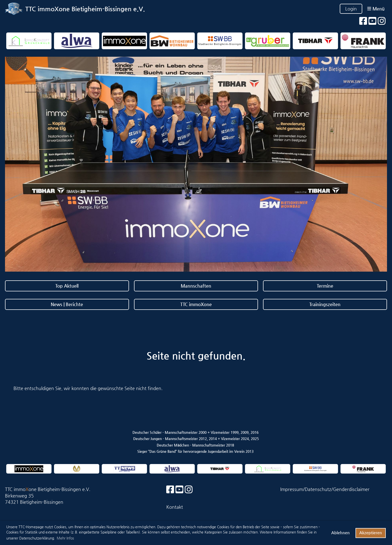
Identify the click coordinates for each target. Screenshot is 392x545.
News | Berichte (67, 304)
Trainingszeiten (325, 304)
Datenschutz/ (319, 489)
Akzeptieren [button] (371, 533)
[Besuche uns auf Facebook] (363, 21)
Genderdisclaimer (351, 489)
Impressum (292, 489)
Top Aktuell (67, 286)
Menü (376, 9)
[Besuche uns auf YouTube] (372, 21)
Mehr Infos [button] (65, 538)
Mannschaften (196, 286)
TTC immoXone (196, 304)
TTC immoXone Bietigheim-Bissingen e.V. (85, 9)
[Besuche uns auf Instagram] (382, 21)
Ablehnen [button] (340, 533)
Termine (325, 286)
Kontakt (175, 507)
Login (351, 9)
